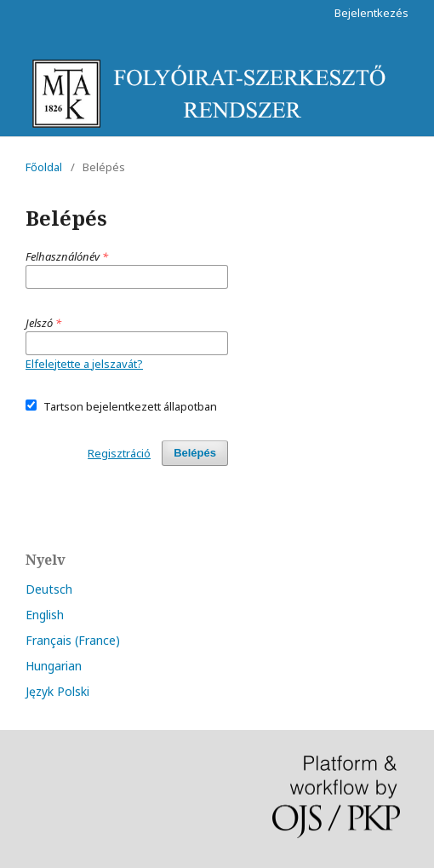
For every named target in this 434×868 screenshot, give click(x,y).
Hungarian (54, 666)
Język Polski (57, 691)
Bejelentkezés (371, 13)
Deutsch (49, 589)
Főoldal (44, 167)
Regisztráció (119, 453)
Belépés (195, 453)
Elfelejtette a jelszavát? (84, 364)
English (45, 615)
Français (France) (73, 640)
